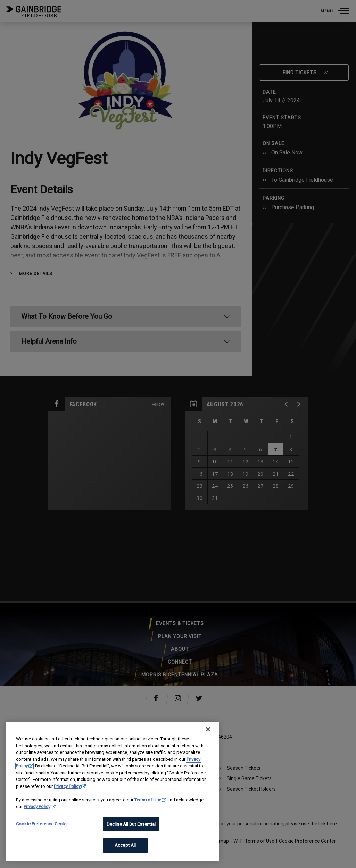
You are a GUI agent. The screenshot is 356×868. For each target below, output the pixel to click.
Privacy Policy (67, 786)
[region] (112, 791)
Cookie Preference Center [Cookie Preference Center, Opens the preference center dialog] (42, 824)
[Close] (208, 729)
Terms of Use (148, 800)
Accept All (125, 845)
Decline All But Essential (131, 824)
